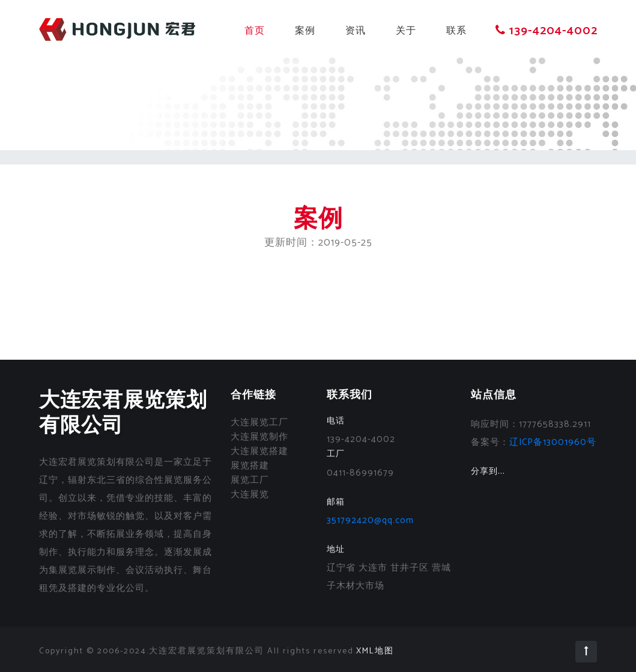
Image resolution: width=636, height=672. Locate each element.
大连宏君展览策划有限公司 (123, 413)
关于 (406, 31)
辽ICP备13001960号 (553, 442)
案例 (305, 31)
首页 (255, 31)
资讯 (356, 31)
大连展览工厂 (259, 422)
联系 (456, 31)
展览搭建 (250, 466)
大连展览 (250, 495)
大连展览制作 (259, 437)
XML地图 (375, 651)
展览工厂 (250, 480)
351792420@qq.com (370, 520)
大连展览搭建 (259, 451)
